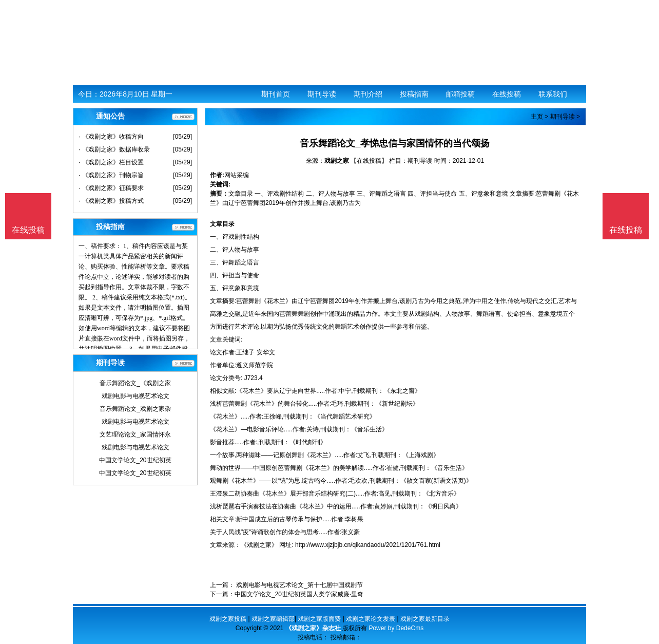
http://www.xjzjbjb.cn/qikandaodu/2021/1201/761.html (368, 545)
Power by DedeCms (396, 628)
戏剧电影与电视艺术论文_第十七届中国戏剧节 (299, 585)
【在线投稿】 (369, 161)
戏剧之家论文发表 (371, 619)
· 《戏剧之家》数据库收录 (114, 149)
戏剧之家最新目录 (425, 619)
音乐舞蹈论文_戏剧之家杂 (135, 409)
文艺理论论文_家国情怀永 (135, 434)
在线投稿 (507, 94)
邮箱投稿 (460, 94)
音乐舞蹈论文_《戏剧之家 (135, 383)
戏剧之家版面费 (319, 619)
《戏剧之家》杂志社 (313, 628)
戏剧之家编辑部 (273, 619)
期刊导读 (322, 94)
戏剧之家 (337, 161)
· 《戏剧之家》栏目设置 (111, 162)
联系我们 (553, 94)
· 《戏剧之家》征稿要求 (111, 188)
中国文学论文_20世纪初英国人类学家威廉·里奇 (299, 594)
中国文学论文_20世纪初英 (135, 460)
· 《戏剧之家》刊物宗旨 (111, 175)
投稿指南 (414, 94)
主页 (537, 117)
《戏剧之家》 (259, 545)
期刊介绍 (368, 94)
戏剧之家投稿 (228, 619)
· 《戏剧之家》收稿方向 (111, 137)
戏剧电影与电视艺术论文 (135, 396)
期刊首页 (276, 94)
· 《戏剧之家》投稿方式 (111, 201)
